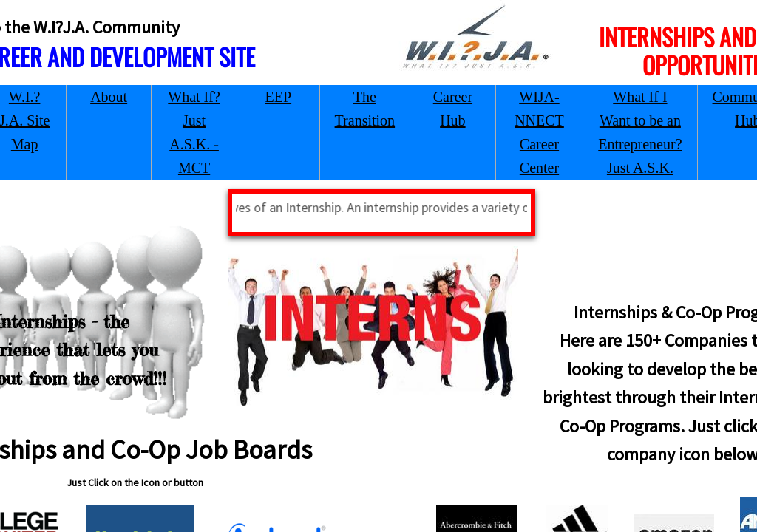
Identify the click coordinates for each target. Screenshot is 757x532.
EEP (279, 97)
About (109, 97)
